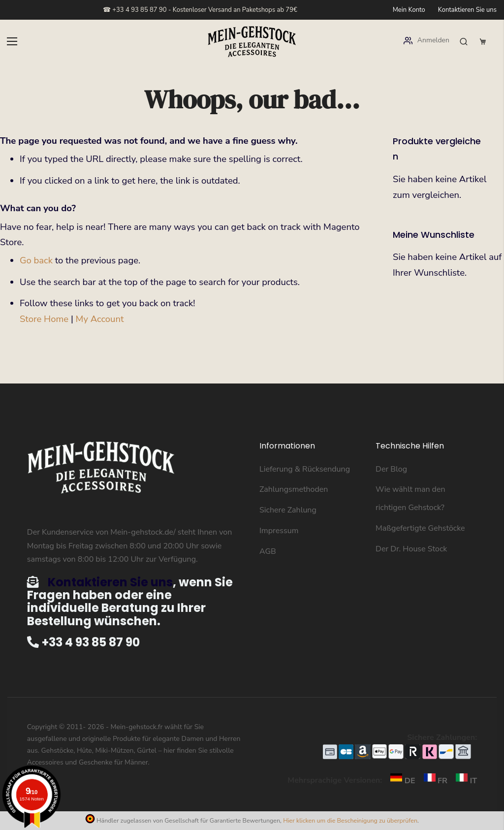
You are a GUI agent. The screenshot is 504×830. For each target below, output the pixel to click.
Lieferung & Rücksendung (305, 469)
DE (400, 781)
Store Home (44, 319)
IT (463, 781)
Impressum (279, 531)
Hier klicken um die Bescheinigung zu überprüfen (350, 820)
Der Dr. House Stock (411, 549)
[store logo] (252, 42)
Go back (36, 260)
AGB (268, 551)
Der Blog (391, 469)
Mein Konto (409, 10)
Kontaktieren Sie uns (467, 10)
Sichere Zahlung (288, 510)
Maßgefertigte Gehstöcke (420, 528)
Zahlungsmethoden (294, 489)
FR (434, 781)
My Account (100, 319)
